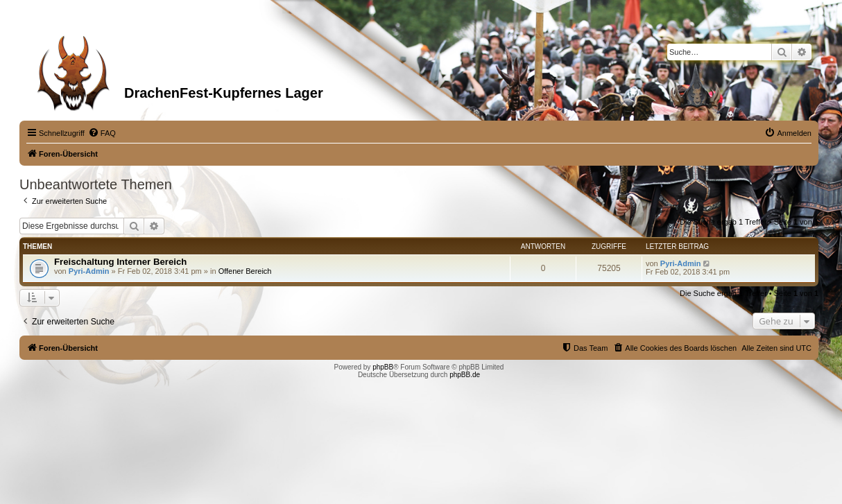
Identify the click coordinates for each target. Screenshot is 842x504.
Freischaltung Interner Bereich (120, 262)
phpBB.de (465, 375)
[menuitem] (102, 133)
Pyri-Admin (89, 271)
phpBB (383, 367)
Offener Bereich (245, 271)
